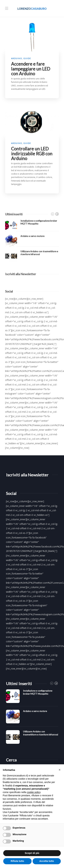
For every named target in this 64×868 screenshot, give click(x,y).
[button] (60, 770)
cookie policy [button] (34, 792)
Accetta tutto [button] (47, 861)
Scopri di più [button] (32, 853)
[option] (32, 241)
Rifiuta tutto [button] (17, 861)
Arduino (17, 58)
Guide (27, 58)
